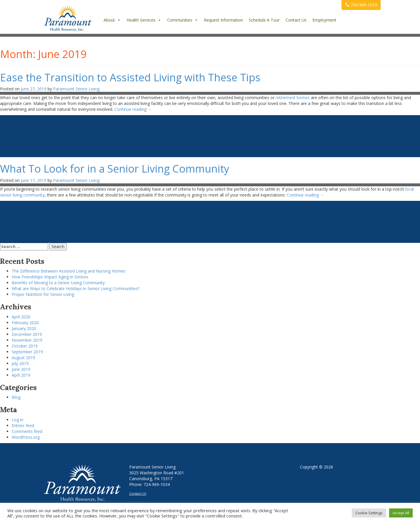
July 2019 (20, 363)
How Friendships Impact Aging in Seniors (50, 277)
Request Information (223, 20)
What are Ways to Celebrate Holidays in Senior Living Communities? (76, 288)
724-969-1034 (361, 5)
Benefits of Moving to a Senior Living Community (58, 283)
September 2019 (27, 352)
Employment (324, 20)
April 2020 (21, 317)
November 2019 (27, 340)
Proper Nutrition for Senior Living (43, 294)
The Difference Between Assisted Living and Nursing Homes (69, 271)
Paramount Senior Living (76, 89)
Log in (17, 420)
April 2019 (21, 375)
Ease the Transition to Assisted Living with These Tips (130, 77)
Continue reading (133, 109)
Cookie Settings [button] (369, 513)
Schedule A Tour (264, 20)
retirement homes (293, 98)
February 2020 (25, 323)
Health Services (144, 20)
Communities (183, 20)
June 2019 (21, 369)
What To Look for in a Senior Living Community (115, 169)
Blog (16, 397)
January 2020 (24, 328)
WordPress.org (26, 437)
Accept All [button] (401, 513)
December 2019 (27, 334)
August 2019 (23, 358)
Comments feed (27, 431)
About (112, 20)
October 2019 (25, 346)
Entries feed (23, 425)
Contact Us (296, 20)
